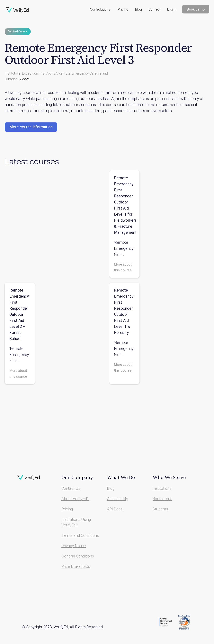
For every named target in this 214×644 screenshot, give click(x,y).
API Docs (115, 509)
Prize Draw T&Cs (76, 566)
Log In (172, 9)
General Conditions (78, 556)
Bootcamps (162, 499)
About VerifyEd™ (75, 499)
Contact (154, 9)
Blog (138, 9)
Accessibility (118, 499)
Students (160, 509)
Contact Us (71, 488)
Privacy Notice (74, 546)
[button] (100, 9)
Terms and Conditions (80, 535)
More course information (31, 127)
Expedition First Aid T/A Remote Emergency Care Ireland (65, 73)
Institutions (162, 488)
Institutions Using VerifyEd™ (76, 522)
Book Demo (196, 9)
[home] (17, 10)
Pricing (123, 9)
